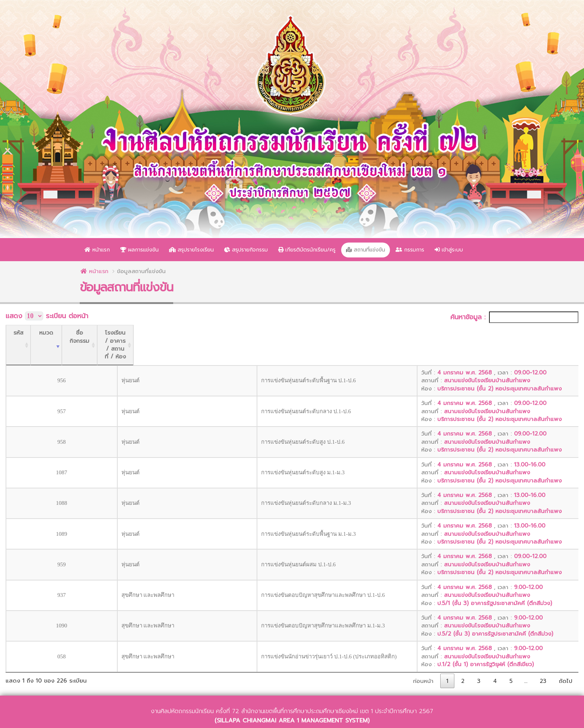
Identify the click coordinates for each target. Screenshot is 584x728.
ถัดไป (566, 657)
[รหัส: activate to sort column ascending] (26, 333)
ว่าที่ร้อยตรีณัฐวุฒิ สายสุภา (342, 720)
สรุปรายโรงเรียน (191, 250)
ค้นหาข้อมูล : (514, 317)
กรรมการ (410, 250)
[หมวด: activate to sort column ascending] (101, 333)
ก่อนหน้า (423, 657)
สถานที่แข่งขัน (366, 250)
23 (543, 657)
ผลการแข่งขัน (139, 250)
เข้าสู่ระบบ (449, 250)
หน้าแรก (97, 250)
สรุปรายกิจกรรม (246, 250)
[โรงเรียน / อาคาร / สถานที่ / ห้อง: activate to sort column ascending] (476, 333)
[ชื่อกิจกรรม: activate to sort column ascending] (264, 333)
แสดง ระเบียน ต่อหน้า (47, 316)
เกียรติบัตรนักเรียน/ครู (307, 250)
